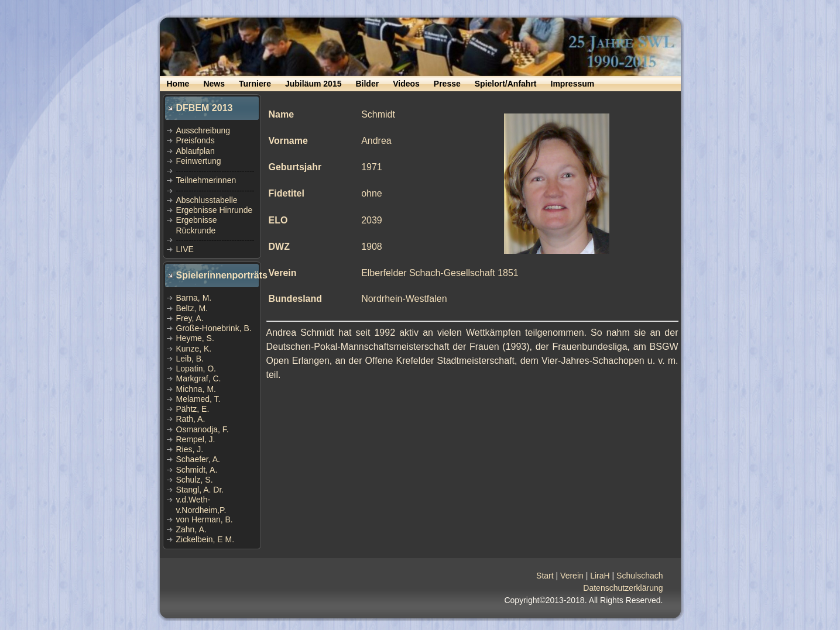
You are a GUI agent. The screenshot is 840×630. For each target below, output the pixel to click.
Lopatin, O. (196, 369)
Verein (572, 576)
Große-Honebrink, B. (214, 328)
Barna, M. (194, 298)
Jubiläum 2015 (313, 84)
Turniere (255, 84)
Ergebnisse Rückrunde (197, 225)
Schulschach (640, 576)
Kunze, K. (194, 349)
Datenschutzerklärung (623, 588)
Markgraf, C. (199, 378)
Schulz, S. (195, 480)
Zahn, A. (191, 529)
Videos (406, 84)
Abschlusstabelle (207, 200)
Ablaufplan (196, 151)
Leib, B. (190, 359)
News (214, 84)
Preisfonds (196, 140)
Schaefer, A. (198, 459)
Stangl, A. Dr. (200, 490)
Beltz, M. (192, 308)
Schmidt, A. (197, 470)
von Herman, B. (205, 519)
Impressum (573, 84)
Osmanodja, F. (203, 429)
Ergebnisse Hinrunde (215, 210)
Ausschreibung (203, 130)
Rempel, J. (196, 439)
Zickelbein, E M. (205, 539)
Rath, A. (191, 419)
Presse (447, 84)
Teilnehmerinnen (206, 180)
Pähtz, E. (193, 409)
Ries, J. (190, 449)
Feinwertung (199, 161)
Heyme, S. (195, 338)
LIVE (185, 249)
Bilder (367, 84)
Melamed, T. (198, 399)
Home (178, 84)
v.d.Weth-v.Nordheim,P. (201, 505)
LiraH (600, 576)
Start (545, 576)
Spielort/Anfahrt (506, 84)
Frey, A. (190, 318)
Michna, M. (196, 389)
